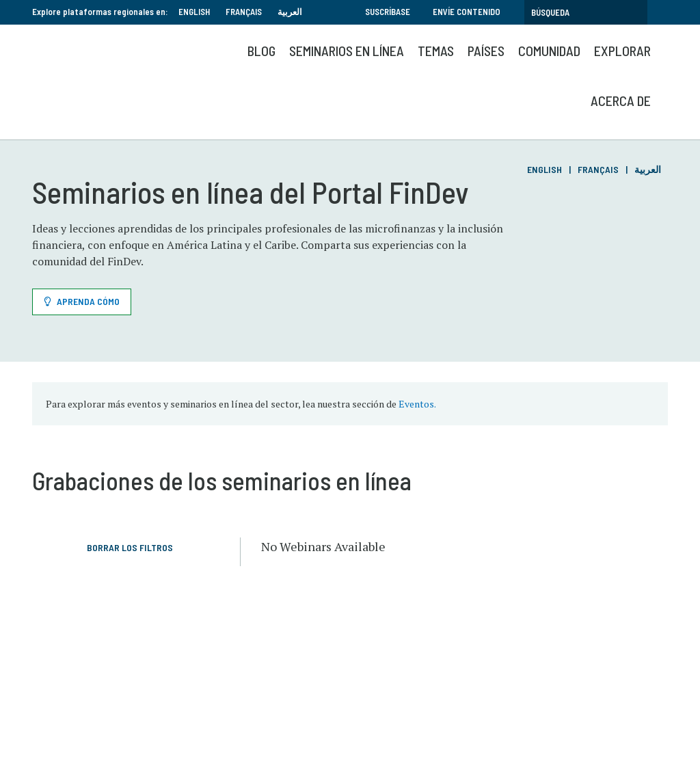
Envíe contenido (467, 12)
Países (486, 51)
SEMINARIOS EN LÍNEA (347, 51)
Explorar (622, 51)
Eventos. (417, 404)
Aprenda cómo (88, 301)
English (194, 12)
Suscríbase (388, 12)
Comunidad (549, 51)
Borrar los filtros (130, 547)
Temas (436, 51)
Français (244, 12)
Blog (261, 51)
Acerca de (621, 101)
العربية (290, 12)
